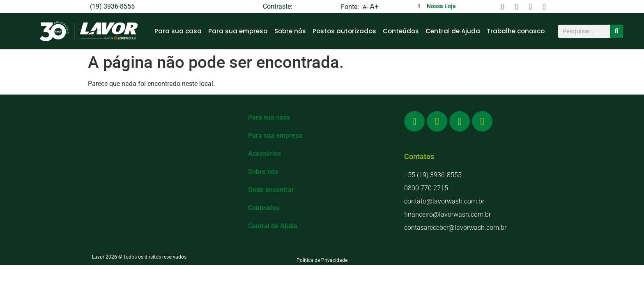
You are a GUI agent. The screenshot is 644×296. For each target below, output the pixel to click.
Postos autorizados (344, 31)
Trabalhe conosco (516, 31)
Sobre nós (290, 31)
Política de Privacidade (322, 260)
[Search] (616, 31)
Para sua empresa (238, 31)
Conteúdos (401, 31)
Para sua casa (178, 31)
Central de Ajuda (453, 31)
